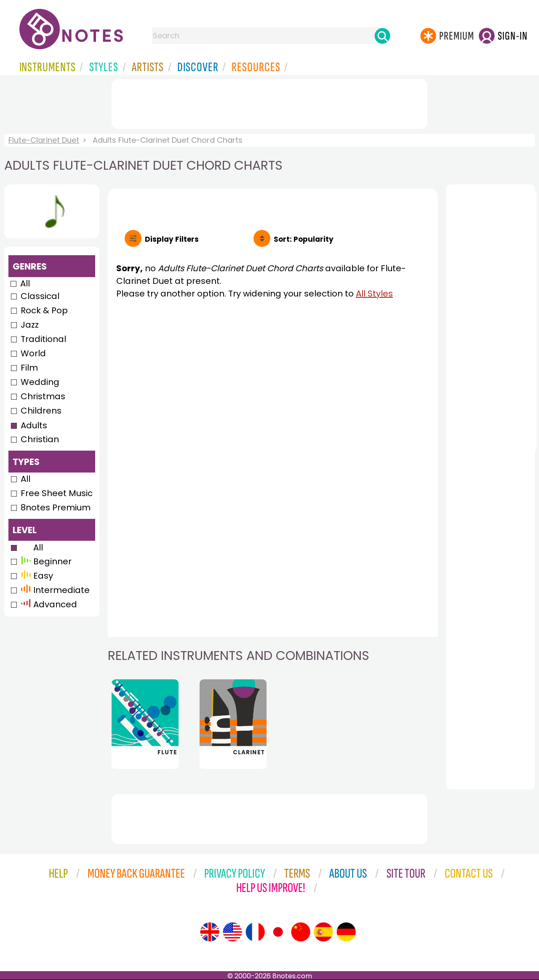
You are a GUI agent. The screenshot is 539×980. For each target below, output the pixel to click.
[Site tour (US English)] (232, 932)
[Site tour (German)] (346, 932)
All (25, 283)
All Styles (374, 294)
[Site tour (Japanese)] (278, 932)
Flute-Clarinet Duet (44, 140)
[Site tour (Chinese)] (301, 932)
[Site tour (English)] (210, 932)
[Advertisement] (269, 102)
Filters (172, 239)
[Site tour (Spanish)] (323, 932)
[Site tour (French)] (255, 932)
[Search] (382, 36)
